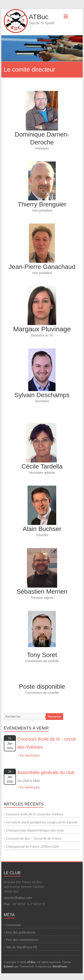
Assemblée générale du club (46, 772)
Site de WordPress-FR (22, 947)
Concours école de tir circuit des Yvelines (35, 814)
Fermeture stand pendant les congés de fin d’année (42, 822)
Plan (7, 904)
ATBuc (39, 17)
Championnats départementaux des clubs (35, 830)
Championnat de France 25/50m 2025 (32, 847)
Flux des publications (21, 932)
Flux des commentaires (22, 940)
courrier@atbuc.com (18, 898)
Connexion (14, 925)
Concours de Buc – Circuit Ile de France (34, 838)
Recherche (54, 717)
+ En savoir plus (29, 755)
